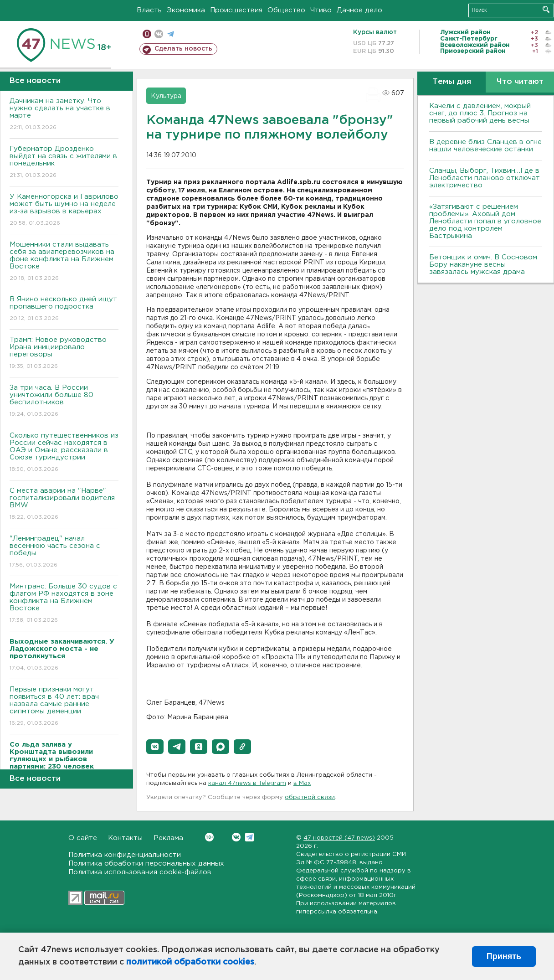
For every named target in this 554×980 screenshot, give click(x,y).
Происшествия (236, 10)
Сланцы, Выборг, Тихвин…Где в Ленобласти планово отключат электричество (485, 178)
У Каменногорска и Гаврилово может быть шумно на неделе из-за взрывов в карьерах (64, 210)
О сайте (83, 838)
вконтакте (159, 34)
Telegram (249, 837)
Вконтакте (209, 837)
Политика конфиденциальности (125, 855)
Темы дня (452, 82)
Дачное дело (359, 10)
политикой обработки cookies (190, 962)
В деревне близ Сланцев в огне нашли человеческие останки (485, 146)
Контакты (125, 838)
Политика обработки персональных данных (146, 864)
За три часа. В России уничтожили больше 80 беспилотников (64, 401)
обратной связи (310, 797)
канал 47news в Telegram (247, 783)
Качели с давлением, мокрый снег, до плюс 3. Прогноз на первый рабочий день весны (480, 113)
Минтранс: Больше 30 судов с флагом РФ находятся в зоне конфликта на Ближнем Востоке (64, 604)
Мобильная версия (147, 34)
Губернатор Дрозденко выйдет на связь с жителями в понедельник (64, 162)
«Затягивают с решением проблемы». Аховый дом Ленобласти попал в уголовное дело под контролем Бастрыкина (485, 221)
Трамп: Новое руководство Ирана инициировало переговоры (64, 353)
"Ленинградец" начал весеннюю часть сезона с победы (64, 552)
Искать (546, 9)
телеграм (171, 34)
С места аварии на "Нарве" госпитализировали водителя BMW (64, 504)
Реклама (168, 838)
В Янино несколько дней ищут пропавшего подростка (64, 309)
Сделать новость (183, 49)
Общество (286, 10)
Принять (504, 956)
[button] (155, 747)
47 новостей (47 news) (339, 838)
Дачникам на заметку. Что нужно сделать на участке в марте (64, 115)
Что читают (520, 82)
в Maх (302, 783)
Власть (149, 10)
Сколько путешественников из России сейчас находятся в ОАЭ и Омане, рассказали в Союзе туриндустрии (64, 453)
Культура (166, 96)
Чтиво (321, 10)
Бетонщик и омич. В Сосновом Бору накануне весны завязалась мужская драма (483, 265)
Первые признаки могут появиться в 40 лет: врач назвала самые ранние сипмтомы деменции (64, 707)
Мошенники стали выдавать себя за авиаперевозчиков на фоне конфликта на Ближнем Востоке (64, 262)
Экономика (186, 10)
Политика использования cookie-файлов (140, 872)
